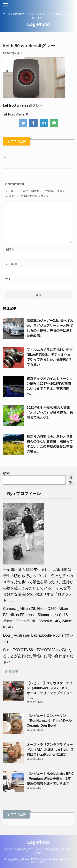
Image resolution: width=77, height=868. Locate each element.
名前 (10, 249)
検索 (6, 473)
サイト (9, 279)
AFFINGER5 (38, 862)
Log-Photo (39, 24)
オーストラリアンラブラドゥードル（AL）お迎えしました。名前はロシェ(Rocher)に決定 (50, 750)
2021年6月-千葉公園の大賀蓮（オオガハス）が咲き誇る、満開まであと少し (50, 413)
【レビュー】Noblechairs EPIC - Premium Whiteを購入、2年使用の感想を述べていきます (50, 779)
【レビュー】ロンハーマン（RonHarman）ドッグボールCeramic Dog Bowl (49, 721)
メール (11, 264)
